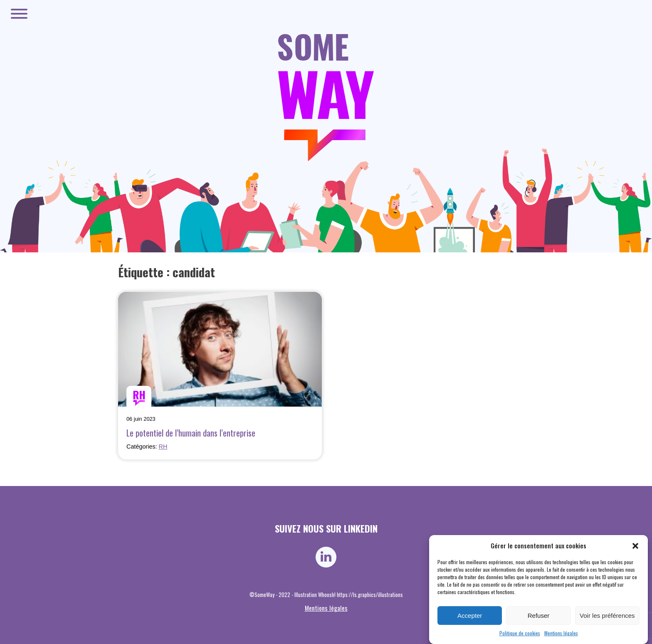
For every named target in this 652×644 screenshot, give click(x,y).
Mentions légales (561, 633)
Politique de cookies (520, 633)
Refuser (539, 616)
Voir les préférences (607, 616)
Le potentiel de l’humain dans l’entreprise (191, 433)
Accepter (470, 616)
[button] (635, 546)
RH (163, 447)
